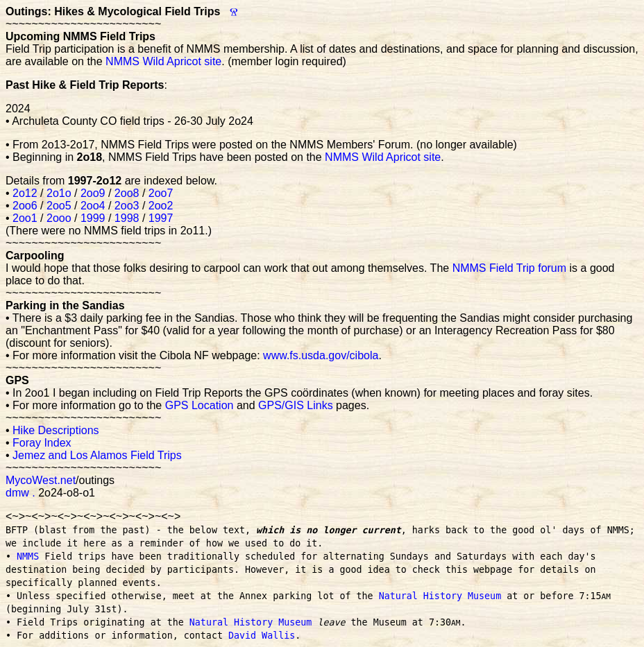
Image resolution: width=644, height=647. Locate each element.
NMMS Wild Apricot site (163, 61)
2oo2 (161, 206)
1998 (127, 218)
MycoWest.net (41, 480)
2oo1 (25, 218)
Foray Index (42, 443)
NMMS (28, 557)
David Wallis (262, 636)
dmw (17, 493)
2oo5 (59, 206)
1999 (93, 218)
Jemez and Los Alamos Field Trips (97, 455)
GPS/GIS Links (296, 405)
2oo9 (93, 193)
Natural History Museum (440, 596)
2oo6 (25, 206)
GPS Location (200, 405)
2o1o (59, 193)
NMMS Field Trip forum (509, 268)
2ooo (59, 218)
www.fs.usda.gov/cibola (321, 355)
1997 (161, 218)
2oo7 (161, 193)
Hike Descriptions (56, 430)
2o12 (25, 193)
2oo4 (93, 206)
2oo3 (127, 206)
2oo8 (127, 193)
